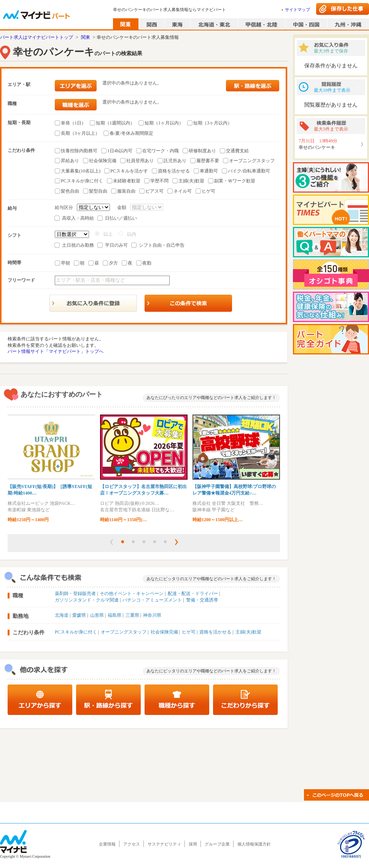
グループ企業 (217, 844)
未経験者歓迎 (127, 181)
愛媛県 (79, 615)
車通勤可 (209, 171)
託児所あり (175, 161)
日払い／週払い (121, 218)
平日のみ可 (116, 245)
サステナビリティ (164, 844)
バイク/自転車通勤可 (249, 171)
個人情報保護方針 (254, 844)
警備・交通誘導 (202, 600)
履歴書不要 (208, 161)
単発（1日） (73, 123)
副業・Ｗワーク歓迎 (235, 181)
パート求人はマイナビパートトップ (37, 37)
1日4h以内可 (120, 151)
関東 (86, 37)
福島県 (115, 615)
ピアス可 (154, 191)
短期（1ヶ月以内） (164, 123)
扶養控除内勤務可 (79, 151)
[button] (111, 542)
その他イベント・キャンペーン (132, 594)
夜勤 (147, 263)
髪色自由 (70, 191)
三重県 (132, 615)
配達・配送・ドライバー (193, 594)
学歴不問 (159, 181)
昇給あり (70, 161)
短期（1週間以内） (115, 123)
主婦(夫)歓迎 (191, 181)
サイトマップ (297, 10)
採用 (193, 844)
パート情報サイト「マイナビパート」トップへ (56, 351)
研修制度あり (202, 151)
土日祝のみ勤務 (78, 245)
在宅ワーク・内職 (161, 151)
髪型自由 (98, 191)
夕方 (113, 263)
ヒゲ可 (208, 191)
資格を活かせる (174, 171)
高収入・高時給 (78, 218)
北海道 (62, 615)
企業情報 (107, 844)
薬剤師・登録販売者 (75, 594)
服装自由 (126, 191)
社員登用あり (140, 161)
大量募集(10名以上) (81, 171)
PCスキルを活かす (129, 171)
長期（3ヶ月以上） (80, 133)
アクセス (132, 844)
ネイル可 (183, 191)
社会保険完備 (103, 161)
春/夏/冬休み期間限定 (131, 133)
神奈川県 (152, 615)
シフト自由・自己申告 (162, 245)
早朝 (65, 263)
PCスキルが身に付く (82, 181)
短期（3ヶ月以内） (213, 123)
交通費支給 (237, 151)
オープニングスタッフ (252, 161)
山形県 (97, 615)
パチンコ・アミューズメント (152, 600)
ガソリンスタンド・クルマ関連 (87, 600)
